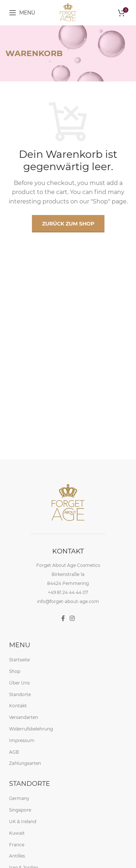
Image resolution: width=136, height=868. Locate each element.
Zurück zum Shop (68, 224)
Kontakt (18, 706)
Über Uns (19, 682)
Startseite (19, 660)
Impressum (22, 740)
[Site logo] (68, 12)
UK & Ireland (23, 821)
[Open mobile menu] (22, 13)
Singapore (20, 810)
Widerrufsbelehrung (31, 728)
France (17, 844)
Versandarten (24, 717)
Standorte (20, 694)
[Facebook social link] (63, 618)
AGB (14, 752)
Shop (15, 671)
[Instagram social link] (72, 618)
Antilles (17, 856)
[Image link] (68, 503)
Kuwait (17, 833)
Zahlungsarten (25, 763)
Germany (19, 798)
